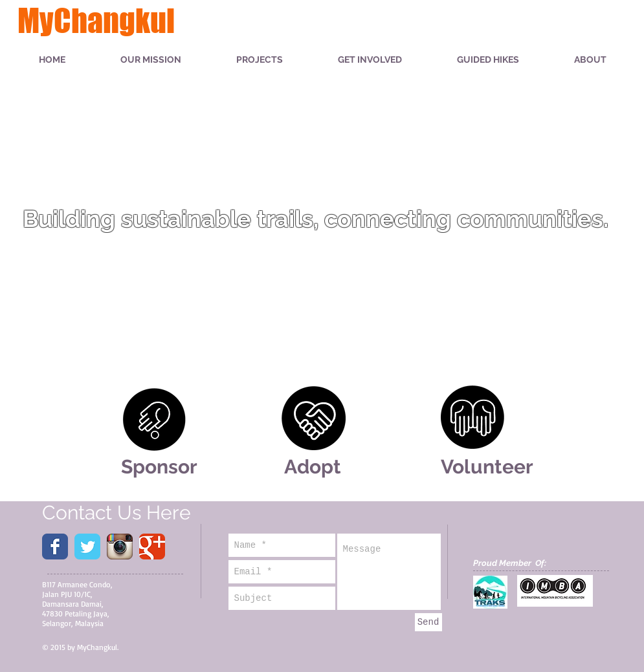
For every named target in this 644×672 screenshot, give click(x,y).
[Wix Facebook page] (55, 547)
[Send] (428, 622)
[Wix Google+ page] (152, 547)
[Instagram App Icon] (120, 547)
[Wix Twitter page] (87, 547)
